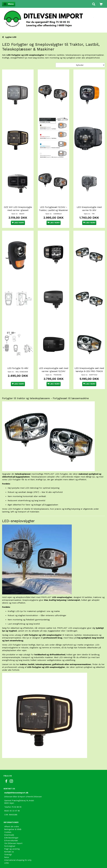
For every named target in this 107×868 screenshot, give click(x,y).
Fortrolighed (10, 846)
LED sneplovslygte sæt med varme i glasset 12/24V (54, 370)
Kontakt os (9, 852)
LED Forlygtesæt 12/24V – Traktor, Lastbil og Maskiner (53, 209)
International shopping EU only (18, 860)
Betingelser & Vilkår (13, 829)
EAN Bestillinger (11, 838)
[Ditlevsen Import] (53, 18)
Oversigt (8, 855)
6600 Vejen (9, 803)
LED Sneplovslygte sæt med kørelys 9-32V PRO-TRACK (89, 370)
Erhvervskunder (11, 841)
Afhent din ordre (12, 827)
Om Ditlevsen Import (13, 843)
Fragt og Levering (12, 849)
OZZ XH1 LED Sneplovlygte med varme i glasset (18, 209)
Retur (7, 857)
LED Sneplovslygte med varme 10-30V (89, 209)
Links (7, 863)
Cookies (8, 832)
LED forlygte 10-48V (18, 368)
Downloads (9, 835)
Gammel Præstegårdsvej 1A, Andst (19, 801)
